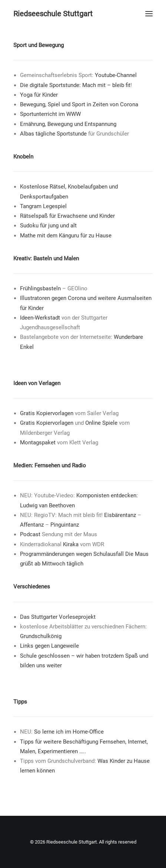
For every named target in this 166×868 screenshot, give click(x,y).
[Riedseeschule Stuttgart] (53, 14)
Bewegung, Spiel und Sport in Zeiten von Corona (79, 104)
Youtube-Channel (116, 75)
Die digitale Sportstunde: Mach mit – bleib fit (75, 85)
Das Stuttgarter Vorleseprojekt (58, 617)
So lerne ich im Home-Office (69, 732)
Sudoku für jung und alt (48, 226)
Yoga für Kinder (39, 95)
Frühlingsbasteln (40, 288)
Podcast (30, 534)
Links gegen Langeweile (49, 646)
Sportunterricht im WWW (50, 114)
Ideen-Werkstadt (40, 318)
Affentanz (32, 525)
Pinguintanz (65, 525)
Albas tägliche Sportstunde (53, 134)
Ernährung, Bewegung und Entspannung (68, 124)
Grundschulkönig (41, 636)
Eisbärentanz (120, 515)
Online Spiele (101, 423)
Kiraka (71, 544)
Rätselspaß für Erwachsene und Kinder (67, 216)
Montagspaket (38, 443)
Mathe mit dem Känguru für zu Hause (66, 236)
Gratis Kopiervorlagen (47, 413)
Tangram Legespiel (43, 206)
